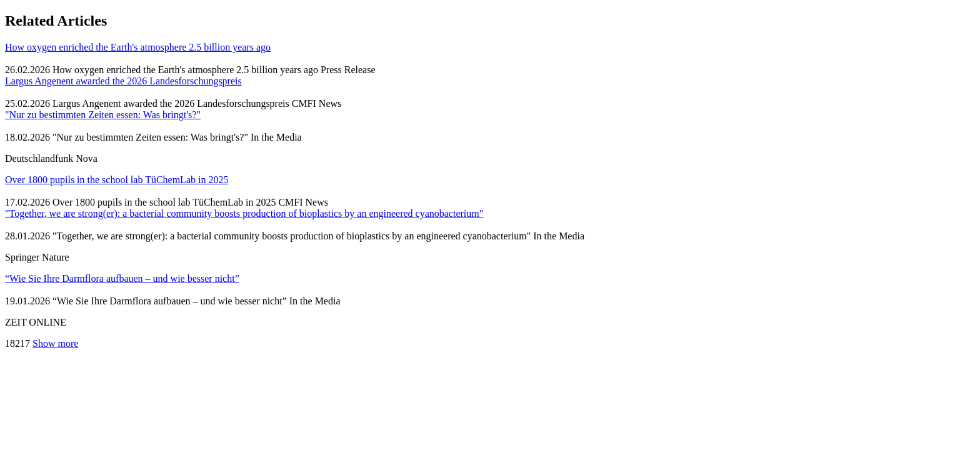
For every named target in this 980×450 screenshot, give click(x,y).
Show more (55, 343)
